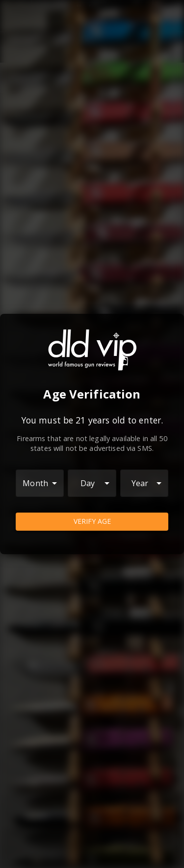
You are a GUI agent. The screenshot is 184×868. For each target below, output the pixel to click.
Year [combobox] (140, 483)
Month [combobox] (35, 483)
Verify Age (92, 522)
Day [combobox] (88, 483)
